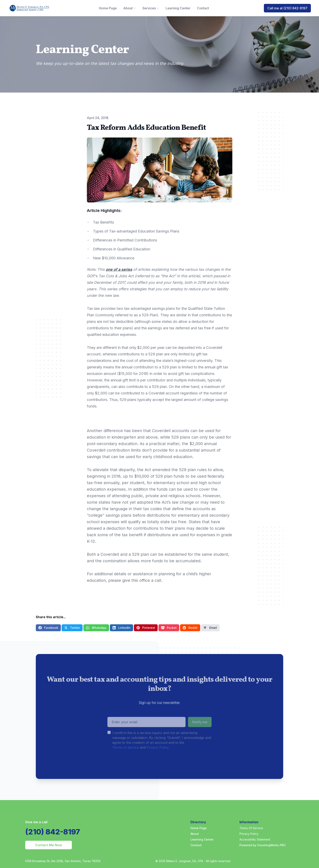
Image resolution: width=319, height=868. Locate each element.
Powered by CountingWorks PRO (263, 845)
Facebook (48, 628)
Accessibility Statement (255, 839)
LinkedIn (121, 628)
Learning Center (202, 839)
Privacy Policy (158, 756)
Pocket (169, 628)
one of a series (119, 269)
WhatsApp (96, 628)
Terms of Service (126, 756)
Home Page (199, 828)
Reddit (190, 628)
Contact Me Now (49, 845)
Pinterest (146, 628)
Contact (196, 845)
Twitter (72, 628)
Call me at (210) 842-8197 (287, 8)
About (195, 834)
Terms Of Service (251, 828)
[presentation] (138, 771)
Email (210, 628)
